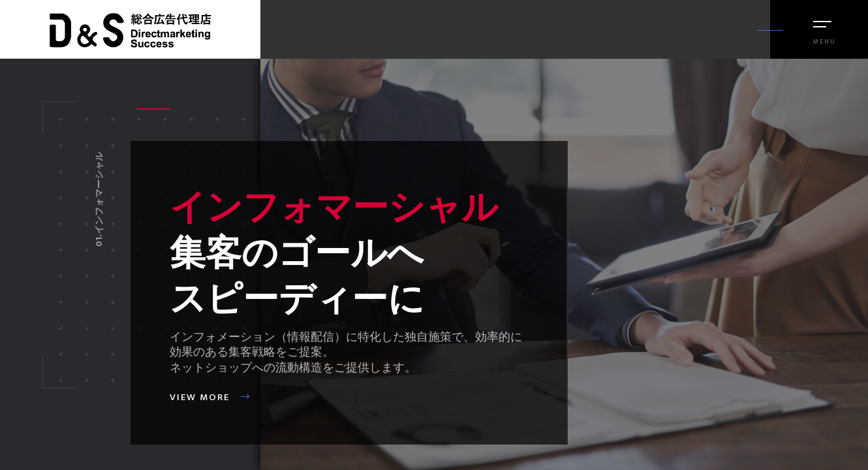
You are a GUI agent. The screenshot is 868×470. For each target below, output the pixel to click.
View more (210, 397)
